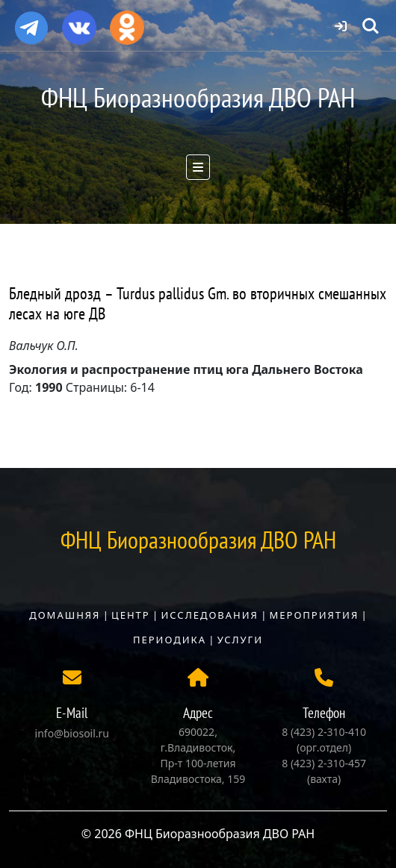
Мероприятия (315, 615)
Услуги (240, 640)
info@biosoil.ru (72, 733)
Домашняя (65, 615)
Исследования (209, 615)
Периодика (170, 640)
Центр (131, 615)
